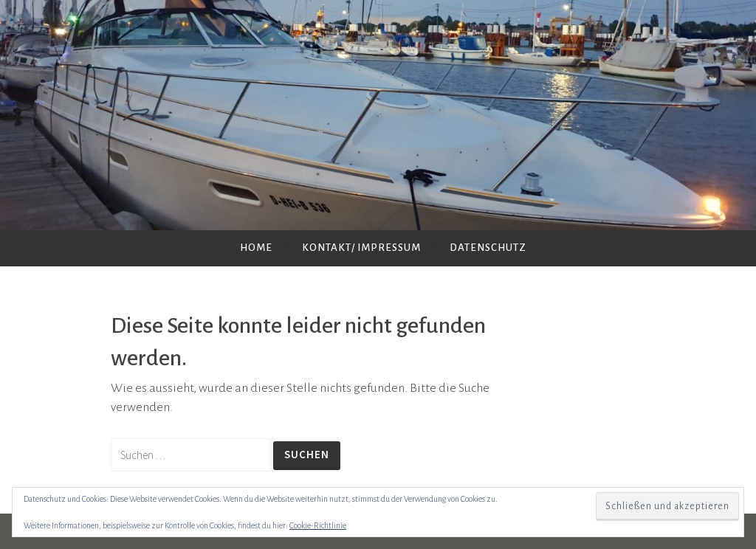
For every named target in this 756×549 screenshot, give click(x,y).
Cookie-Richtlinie (318, 525)
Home (256, 248)
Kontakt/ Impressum (361, 248)
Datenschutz (488, 248)
